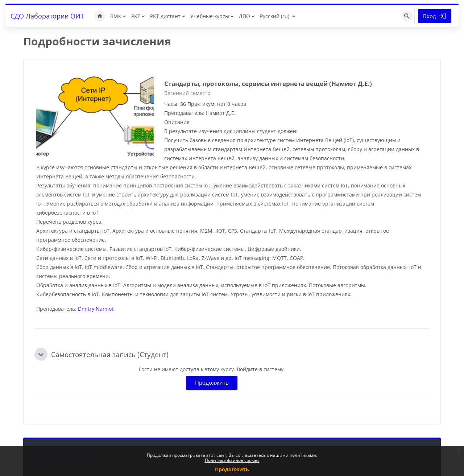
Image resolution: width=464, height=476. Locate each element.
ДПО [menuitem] (245, 16)
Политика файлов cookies (232, 460)
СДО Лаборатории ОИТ (47, 16)
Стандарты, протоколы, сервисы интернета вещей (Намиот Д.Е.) (268, 84)
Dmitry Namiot (96, 309)
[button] (41, 354)
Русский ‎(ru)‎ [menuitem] (275, 16)
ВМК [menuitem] (116, 16)
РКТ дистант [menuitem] (165, 16)
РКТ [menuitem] (136, 16)
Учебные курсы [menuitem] (210, 16)
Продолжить (212, 382)
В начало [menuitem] (100, 16)
